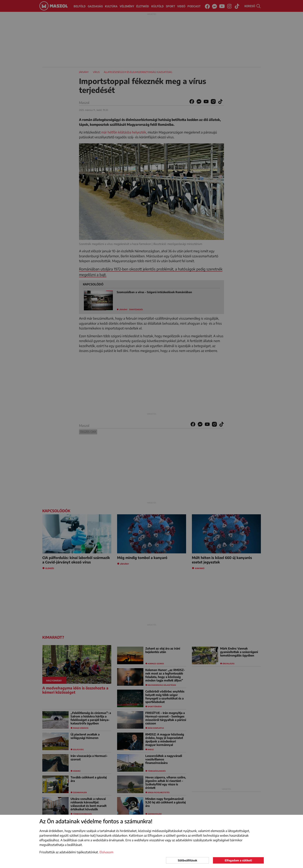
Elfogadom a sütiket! (238, 860)
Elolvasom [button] (106, 852)
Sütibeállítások (187, 860)
